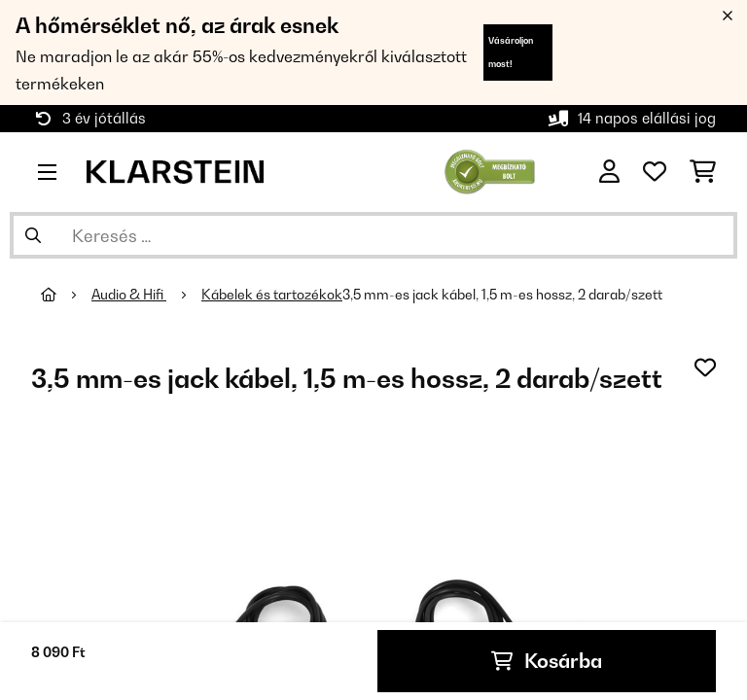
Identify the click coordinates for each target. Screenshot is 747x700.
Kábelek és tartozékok (272, 295)
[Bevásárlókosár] (703, 172)
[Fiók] (609, 172)
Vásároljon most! (511, 52)
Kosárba (547, 661)
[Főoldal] (66, 295)
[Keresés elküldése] (33, 235)
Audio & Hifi (129, 295)
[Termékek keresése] (373, 235)
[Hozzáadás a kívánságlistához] (705, 367)
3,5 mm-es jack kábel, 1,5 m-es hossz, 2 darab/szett (502, 295)
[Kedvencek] (655, 172)
